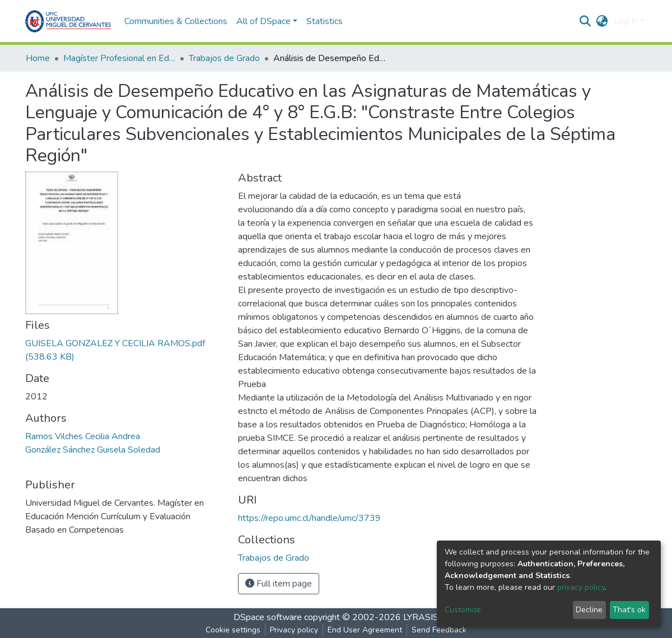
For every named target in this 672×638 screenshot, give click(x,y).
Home (38, 58)
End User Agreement (365, 630)
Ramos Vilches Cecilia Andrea (83, 436)
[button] (602, 21)
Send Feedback (439, 630)
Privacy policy (294, 630)
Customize (463, 610)
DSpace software (268, 617)
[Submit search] (585, 21)
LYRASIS (421, 617)
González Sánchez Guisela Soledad (93, 450)
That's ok (629, 610)
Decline (589, 610)
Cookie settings (233, 630)
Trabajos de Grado (224, 58)
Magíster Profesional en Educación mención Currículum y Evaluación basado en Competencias (119, 58)
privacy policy (581, 587)
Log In (626, 21)
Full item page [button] (279, 584)
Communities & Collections (176, 21)
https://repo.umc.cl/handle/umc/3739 (309, 518)
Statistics (325, 21)
